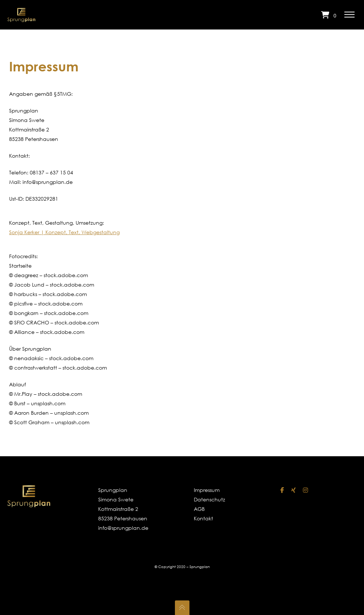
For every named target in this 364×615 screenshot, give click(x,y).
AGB (199, 509)
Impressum (207, 490)
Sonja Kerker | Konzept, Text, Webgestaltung (64, 232)
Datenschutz (209, 499)
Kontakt (203, 518)
